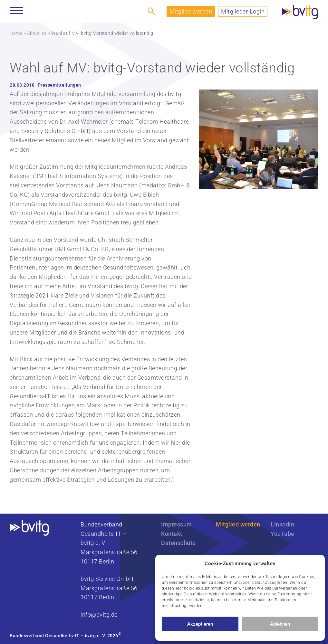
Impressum (177, 524)
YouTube (283, 534)
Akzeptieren (200, 624)
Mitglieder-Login (243, 11)
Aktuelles (37, 33)
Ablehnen (280, 624)
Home (16, 33)
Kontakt (172, 534)
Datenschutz (178, 543)
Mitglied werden (191, 11)
